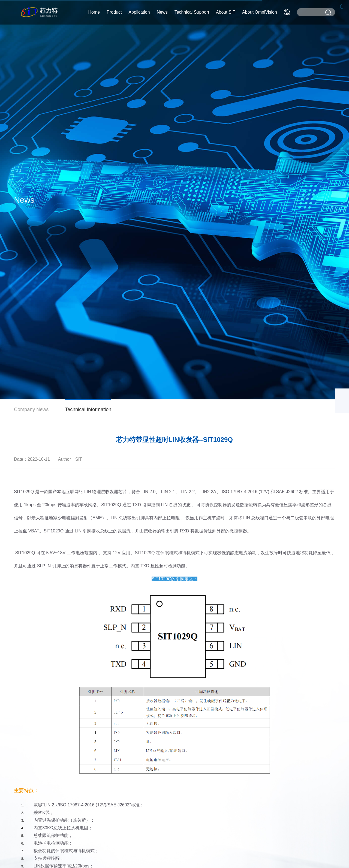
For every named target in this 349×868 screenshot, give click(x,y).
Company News (31, 409)
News (162, 12)
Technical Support (192, 12)
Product (114, 12)
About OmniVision (260, 12)
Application (139, 12)
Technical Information (88, 409)
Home (94, 12)
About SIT (226, 12)
